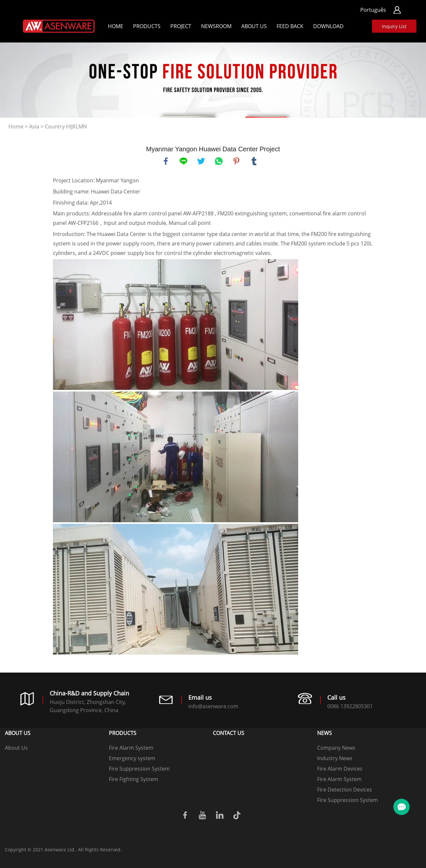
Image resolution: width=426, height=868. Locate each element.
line (183, 161)
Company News (336, 748)
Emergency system (132, 758)
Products (147, 26)
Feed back (290, 26)
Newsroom (216, 26)
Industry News (335, 758)
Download (328, 26)
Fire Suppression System (139, 769)
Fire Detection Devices (345, 790)
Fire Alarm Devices (340, 769)
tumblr (254, 161)
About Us (254, 26)
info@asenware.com (213, 706)
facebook (166, 161)
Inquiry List (394, 26)
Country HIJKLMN (66, 126)
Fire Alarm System (131, 748)
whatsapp (219, 161)
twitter (201, 161)
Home (116, 26)
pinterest (236, 161)
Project (181, 26)
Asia (34, 126)
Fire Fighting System (134, 779)
